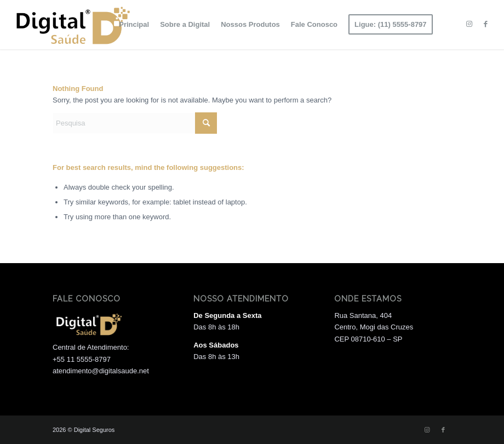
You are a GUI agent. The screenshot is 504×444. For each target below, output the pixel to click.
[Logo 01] (71, 25)
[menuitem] (134, 25)
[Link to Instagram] (469, 24)
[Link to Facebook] (486, 24)
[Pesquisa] (135, 123)
